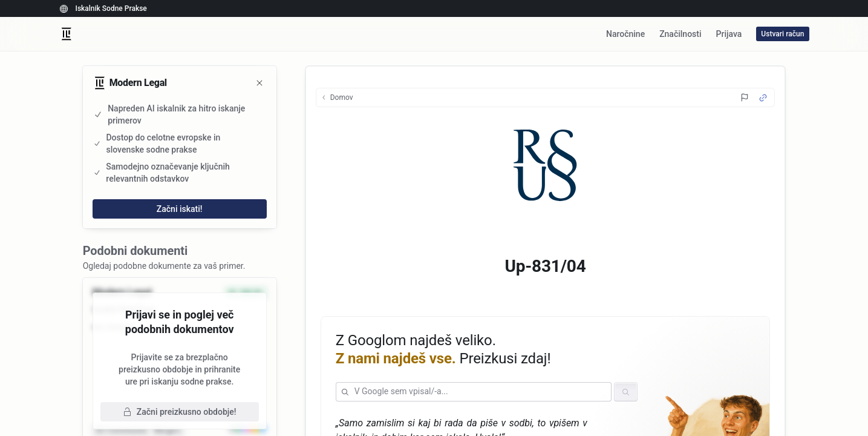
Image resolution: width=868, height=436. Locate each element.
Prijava (729, 34)
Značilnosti (680, 34)
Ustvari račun (782, 34)
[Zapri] (259, 83)
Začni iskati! (180, 209)
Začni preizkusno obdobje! (180, 412)
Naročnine (625, 34)
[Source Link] (763, 98)
